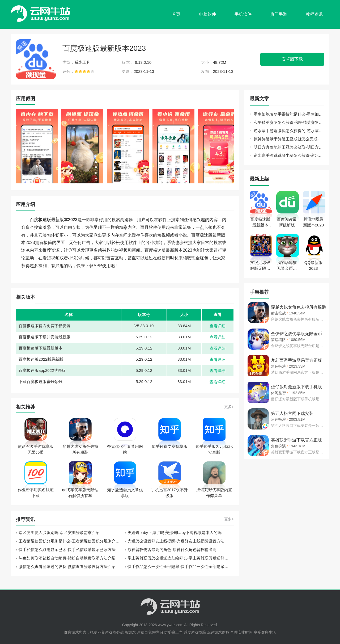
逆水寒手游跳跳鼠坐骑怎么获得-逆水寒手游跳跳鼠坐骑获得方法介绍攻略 (289, 155)
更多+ (229, 407)
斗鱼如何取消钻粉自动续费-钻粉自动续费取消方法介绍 (67, 558)
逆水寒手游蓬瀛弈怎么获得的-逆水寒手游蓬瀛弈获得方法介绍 (289, 131)
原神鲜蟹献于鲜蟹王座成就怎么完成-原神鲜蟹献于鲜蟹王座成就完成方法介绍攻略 (289, 139)
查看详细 (218, 326)
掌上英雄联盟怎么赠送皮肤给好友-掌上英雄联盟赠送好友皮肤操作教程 (181, 558)
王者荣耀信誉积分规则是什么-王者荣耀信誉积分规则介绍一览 (72, 541)
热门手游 (279, 14)
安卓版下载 (292, 59)
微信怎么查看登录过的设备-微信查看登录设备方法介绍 (67, 567)
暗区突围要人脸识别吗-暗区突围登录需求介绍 (59, 533)
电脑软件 (207, 14)
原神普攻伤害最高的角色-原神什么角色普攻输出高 (172, 550)
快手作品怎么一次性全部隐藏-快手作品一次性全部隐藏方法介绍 (181, 567)
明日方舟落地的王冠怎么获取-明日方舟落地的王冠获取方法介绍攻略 (289, 147)
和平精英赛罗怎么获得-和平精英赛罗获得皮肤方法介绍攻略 (289, 122)
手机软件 (243, 14)
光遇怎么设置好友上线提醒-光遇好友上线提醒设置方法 (176, 541)
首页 (176, 14)
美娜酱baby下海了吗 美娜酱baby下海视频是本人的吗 (175, 533)
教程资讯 (314, 14)
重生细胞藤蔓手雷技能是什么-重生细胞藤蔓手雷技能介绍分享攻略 (289, 114)
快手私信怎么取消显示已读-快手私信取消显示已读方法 (67, 550)
